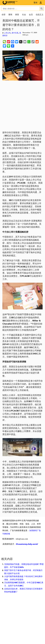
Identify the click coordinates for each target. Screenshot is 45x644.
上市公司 (7, 33)
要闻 (10, 15)
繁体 (36, 3)
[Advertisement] (22, 107)
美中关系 (15, 33)
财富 (17, 15)
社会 (24, 15)
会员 (31, 15)
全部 (3, 15)
